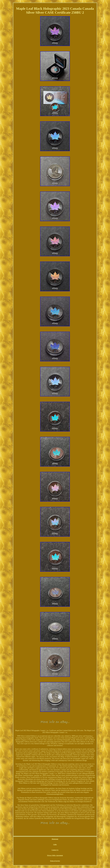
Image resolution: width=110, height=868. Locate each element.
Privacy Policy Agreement (55, 855)
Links (55, 844)
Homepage (55, 839)
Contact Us (55, 850)
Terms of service (55, 861)
